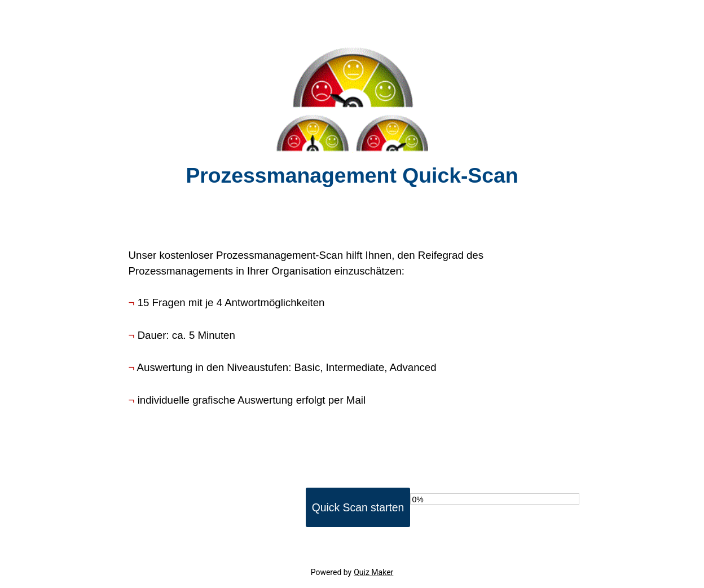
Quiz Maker (373, 572)
